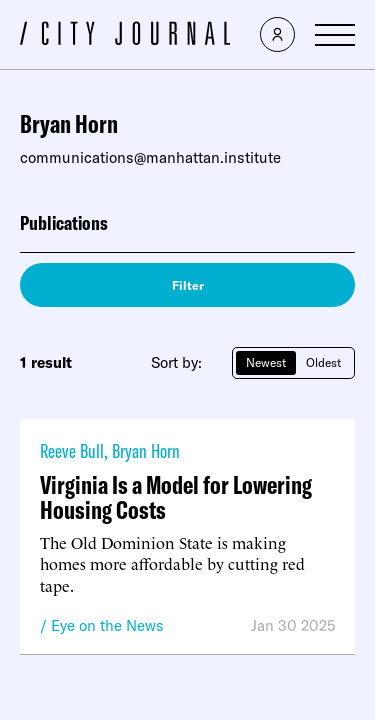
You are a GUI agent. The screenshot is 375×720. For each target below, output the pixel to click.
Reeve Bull (72, 450)
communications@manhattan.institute (150, 157)
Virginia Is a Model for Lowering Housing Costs (176, 497)
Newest (266, 362)
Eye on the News (107, 625)
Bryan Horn (146, 450)
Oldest (323, 362)
